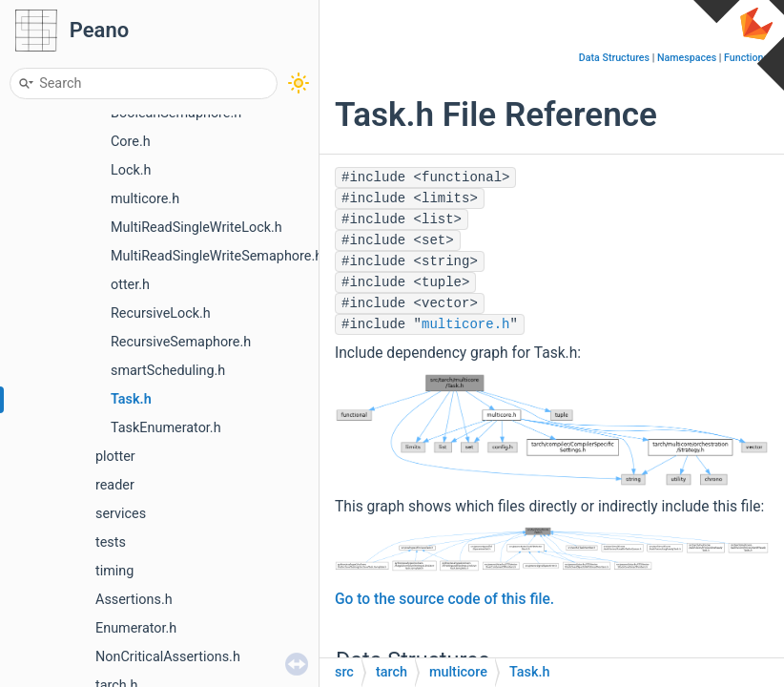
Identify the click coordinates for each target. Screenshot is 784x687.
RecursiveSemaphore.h (181, 342)
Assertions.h (134, 600)
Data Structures (614, 58)
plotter (115, 457)
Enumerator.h (136, 628)
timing (114, 571)
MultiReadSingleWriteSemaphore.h (217, 256)
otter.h (130, 285)
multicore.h (145, 199)
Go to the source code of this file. (444, 599)
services (121, 514)
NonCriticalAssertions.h (168, 657)
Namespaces (687, 58)
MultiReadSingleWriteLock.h (196, 228)
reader (115, 485)
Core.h (131, 142)
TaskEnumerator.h (166, 428)
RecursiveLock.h (161, 313)
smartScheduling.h (168, 371)
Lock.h (131, 170)
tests (111, 542)
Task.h (131, 399)
